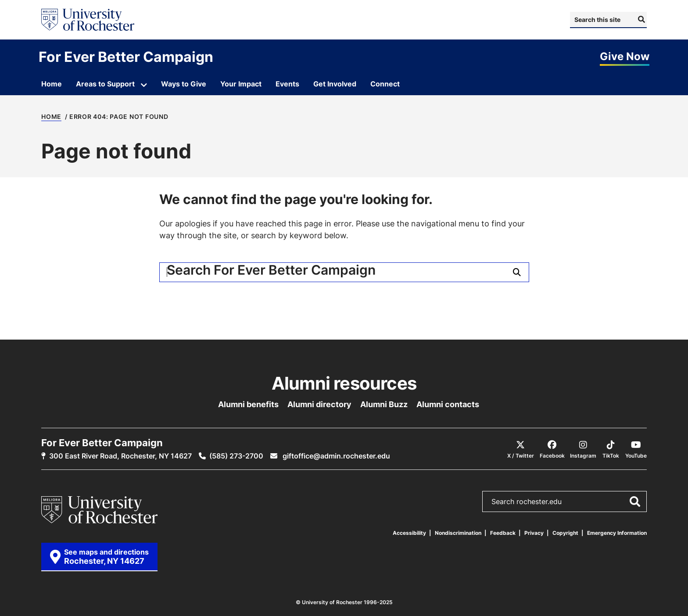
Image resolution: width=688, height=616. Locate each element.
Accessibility (409, 533)
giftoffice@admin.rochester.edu (335, 456)
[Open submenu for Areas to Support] (144, 85)
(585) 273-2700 (236, 456)
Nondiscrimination (458, 533)
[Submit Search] (641, 20)
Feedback (503, 533)
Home (51, 117)
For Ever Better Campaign (126, 57)
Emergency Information (617, 533)
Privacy (534, 533)
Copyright (565, 533)
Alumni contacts (448, 404)
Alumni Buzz (384, 404)
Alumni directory (319, 404)
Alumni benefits (248, 404)
